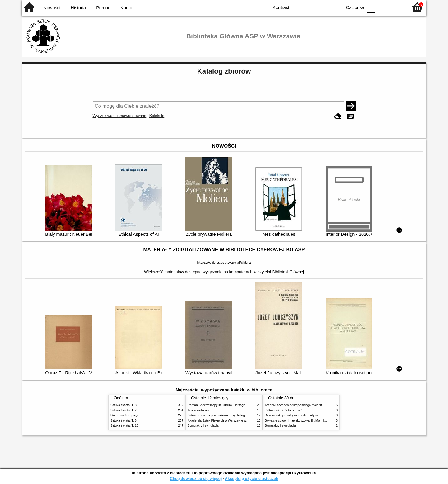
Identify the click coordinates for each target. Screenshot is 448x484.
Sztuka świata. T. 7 (124, 410)
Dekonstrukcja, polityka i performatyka (291, 415)
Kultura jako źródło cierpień (284, 410)
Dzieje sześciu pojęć (125, 415)
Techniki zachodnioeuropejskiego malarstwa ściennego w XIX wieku (312, 405)
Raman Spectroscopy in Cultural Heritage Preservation (226, 405)
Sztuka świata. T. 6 (124, 421)
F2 (396, 7)
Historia (78, 8)
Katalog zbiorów (224, 71)
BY (335, 7)
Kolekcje (157, 116)
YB (323, 7)
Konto (126, 8)
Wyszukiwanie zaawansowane (120, 116)
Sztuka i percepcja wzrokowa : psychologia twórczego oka (228, 415)
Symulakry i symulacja (203, 426)
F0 (371, 7)
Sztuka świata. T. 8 (124, 405)
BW (310, 7)
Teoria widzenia (198, 410)
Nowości (52, 8)
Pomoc (103, 8)
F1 (382, 7)
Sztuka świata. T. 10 (124, 426)
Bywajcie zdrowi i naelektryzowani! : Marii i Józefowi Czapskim (308, 421)
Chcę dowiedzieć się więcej (196, 479)
